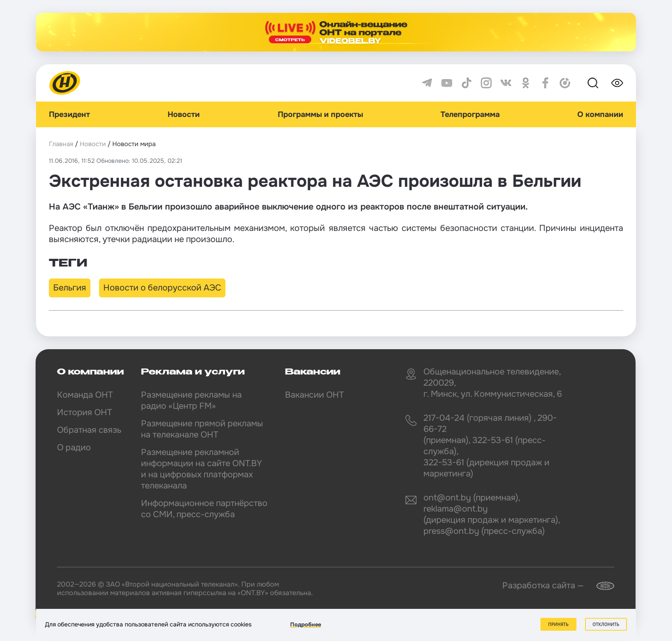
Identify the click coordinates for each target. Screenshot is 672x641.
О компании (600, 114)
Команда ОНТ (85, 395)
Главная (61, 144)
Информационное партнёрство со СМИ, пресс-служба (204, 509)
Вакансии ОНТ (314, 395)
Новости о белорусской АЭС (162, 288)
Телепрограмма (470, 114)
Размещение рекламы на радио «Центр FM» (191, 400)
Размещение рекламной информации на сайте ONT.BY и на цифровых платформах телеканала (201, 469)
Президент (69, 114)
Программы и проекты (320, 114)
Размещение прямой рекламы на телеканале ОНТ (202, 429)
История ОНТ (84, 412)
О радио (74, 448)
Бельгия (70, 288)
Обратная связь (89, 430)
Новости (184, 114)
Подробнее (306, 625)
